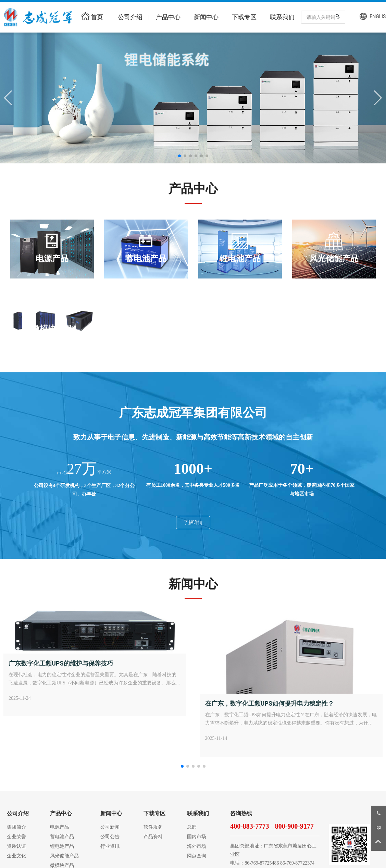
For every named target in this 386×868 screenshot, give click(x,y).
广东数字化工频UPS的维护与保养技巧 (61, 663)
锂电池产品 (240, 259)
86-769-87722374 (297, 863)
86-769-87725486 (262, 863)
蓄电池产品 (146, 259)
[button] (179, 156)
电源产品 (52, 259)
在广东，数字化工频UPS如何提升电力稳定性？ (270, 703)
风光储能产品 (334, 259)
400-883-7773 (250, 826)
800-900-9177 (294, 826)
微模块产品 (52, 329)
